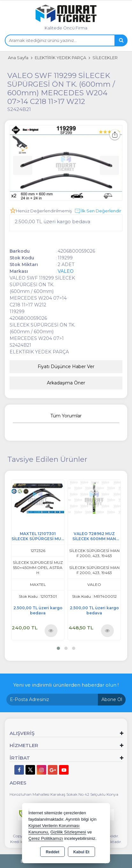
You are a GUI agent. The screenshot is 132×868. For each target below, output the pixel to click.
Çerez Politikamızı (46, 838)
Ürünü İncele (51, 631)
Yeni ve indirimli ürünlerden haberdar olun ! (66, 685)
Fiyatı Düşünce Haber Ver (66, 367)
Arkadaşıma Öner (66, 383)
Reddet (52, 852)
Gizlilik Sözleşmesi (68, 832)
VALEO (66, 271)
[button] (58, 648)
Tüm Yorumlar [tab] (66, 416)
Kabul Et (81, 852)
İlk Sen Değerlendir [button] (98, 211)
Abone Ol (112, 699)
